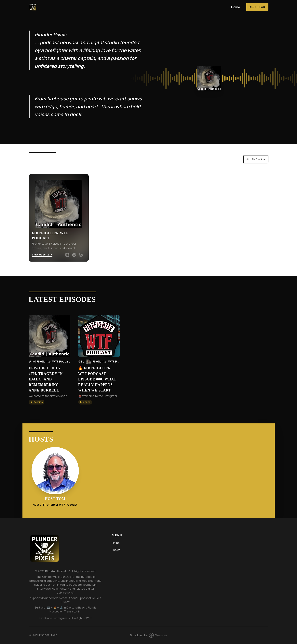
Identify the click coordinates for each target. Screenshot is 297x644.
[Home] (128, 7)
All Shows (257, 7)
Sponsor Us (86, 598)
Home (236, 7)
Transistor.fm (73, 611)
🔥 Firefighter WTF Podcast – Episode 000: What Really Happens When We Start (97, 379)
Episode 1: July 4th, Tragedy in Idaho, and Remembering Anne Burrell (46, 379)
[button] (37, 402)
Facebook (46, 618)
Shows (116, 550)
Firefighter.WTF (82, 618)
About (73, 598)
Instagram (60, 618)
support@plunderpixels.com (48, 598)
